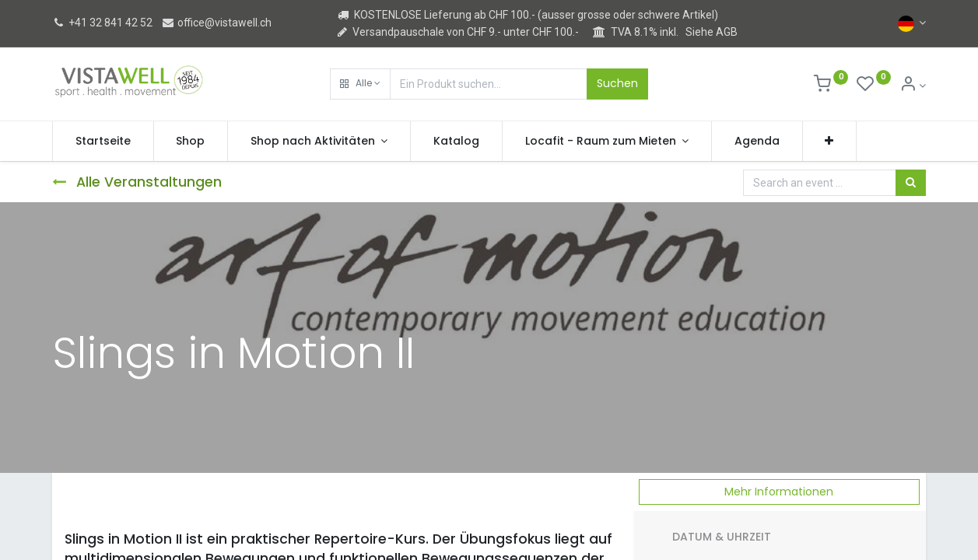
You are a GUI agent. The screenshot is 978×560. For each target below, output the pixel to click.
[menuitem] (103, 142)
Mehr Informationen (779, 492)
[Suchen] (911, 183)
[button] (360, 84)
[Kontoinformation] (913, 86)
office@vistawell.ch (216, 23)
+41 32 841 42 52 (102, 23)
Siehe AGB (712, 32)
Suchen (617, 83)
